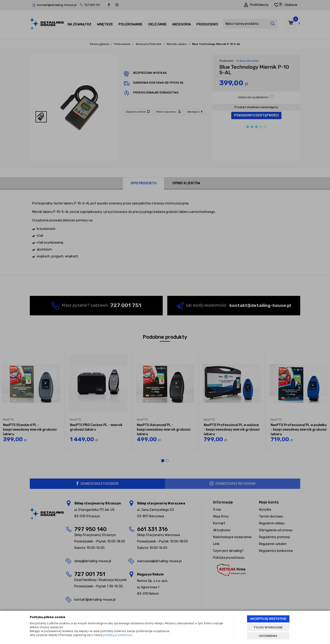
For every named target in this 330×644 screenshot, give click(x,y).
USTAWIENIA (268, 636)
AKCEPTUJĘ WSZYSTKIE (268, 619)
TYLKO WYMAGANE (268, 627)
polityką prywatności (117, 635)
